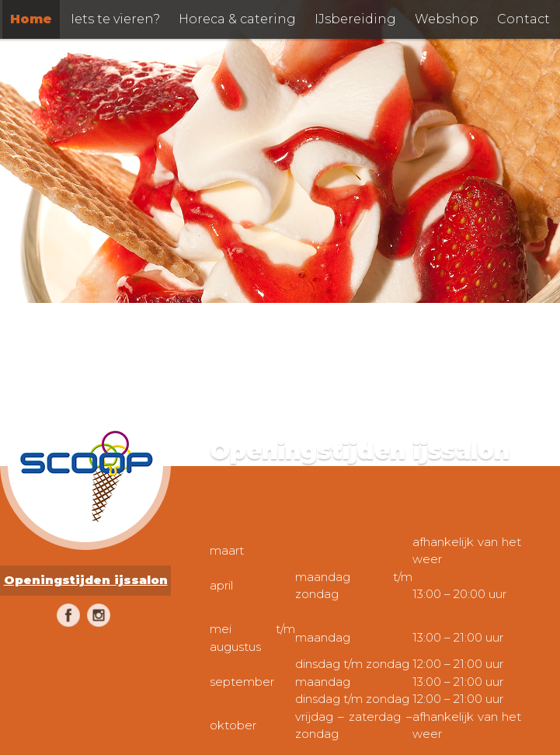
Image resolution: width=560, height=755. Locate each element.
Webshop (447, 19)
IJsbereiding (355, 19)
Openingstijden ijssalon (86, 580)
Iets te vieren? (115, 19)
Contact (523, 19)
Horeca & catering (237, 19)
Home (31, 19)
